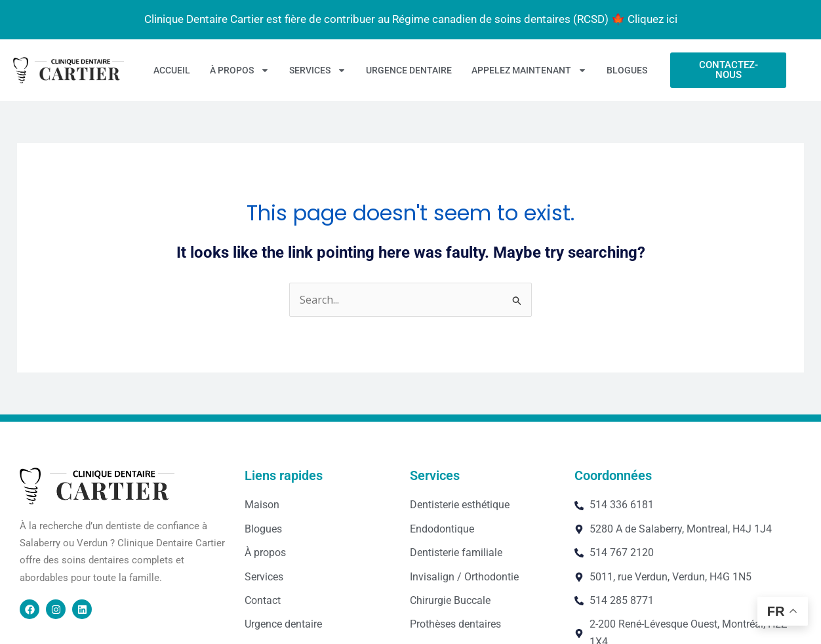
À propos (240, 70)
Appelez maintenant (529, 70)
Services (318, 70)
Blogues (627, 70)
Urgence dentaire (409, 70)
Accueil (172, 70)
